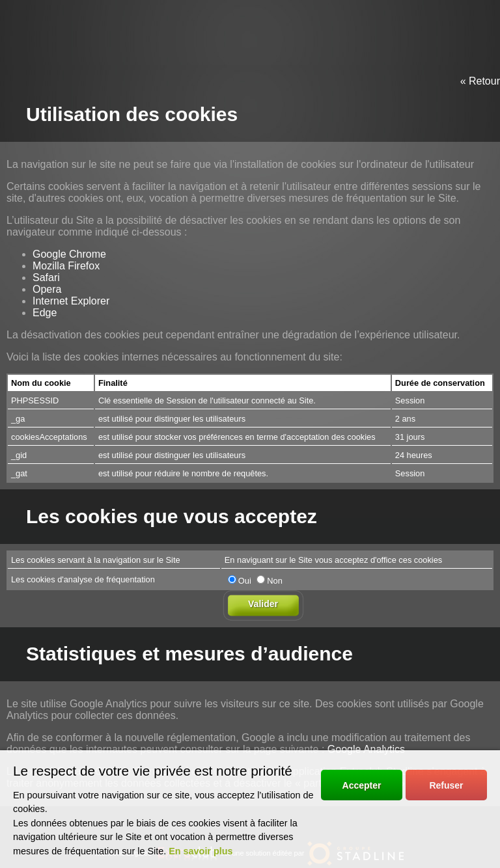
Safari (46, 278)
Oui (240, 581)
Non (269, 581)
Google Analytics (366, 749)
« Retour (480, 81)
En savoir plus (201, 851)
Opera (47, 289)
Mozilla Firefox (66, 266)
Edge (45, 313)
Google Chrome (69, 254)
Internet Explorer (71, 301)
